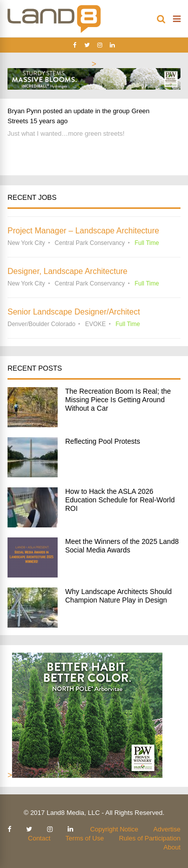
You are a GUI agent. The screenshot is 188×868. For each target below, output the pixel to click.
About (172, 847)
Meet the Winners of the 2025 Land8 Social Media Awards (122, 546)
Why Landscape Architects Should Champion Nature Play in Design (118, 596)
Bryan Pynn (24, 111)
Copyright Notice (114, 829)
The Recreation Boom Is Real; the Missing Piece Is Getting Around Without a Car (118, 400)
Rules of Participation (150, 838)
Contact (39, 838)
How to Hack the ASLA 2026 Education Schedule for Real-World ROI (120, 500)
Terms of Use (85, 838)
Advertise (167, 829)
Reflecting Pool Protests (103, 441)
